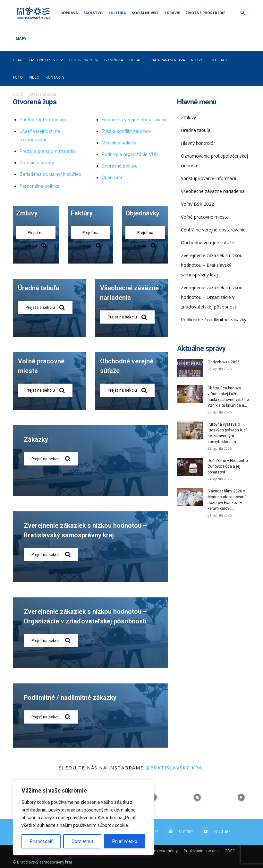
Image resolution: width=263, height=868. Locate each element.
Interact (219, 60)
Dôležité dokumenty (159, 851)
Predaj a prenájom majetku (48, 151)
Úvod (18, 94)
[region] (83, 818)
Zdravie (172, 13)
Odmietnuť (82, 841)
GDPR (230, 851)
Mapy (21, 38)
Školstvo (93, 13)
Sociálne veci (145, 13)
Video (34, 77)
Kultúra (117, 13)
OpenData (112, 178)
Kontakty (55, 77)
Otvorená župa (84, 60)
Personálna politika (39, 186)
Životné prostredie (205, 13)
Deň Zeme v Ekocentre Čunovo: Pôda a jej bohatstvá (228, 466)
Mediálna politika (119, 143)
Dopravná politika (120, 166)
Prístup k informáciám (43, 120)
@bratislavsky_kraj (175, 768)
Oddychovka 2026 (224, 362)
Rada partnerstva (168, 60)
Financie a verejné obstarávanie (135, 120)
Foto (18, 77)
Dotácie (137, 60)
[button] (242, 13)
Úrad (18, 60)
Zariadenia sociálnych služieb (50, 174)
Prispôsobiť (41, 841)
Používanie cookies (201, 851)
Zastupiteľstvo (46, 60)
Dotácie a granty (37, 163)
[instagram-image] (197, 798)
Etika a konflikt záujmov (126, 131)
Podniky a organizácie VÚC (130, 154)
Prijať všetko (125, 841)
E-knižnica (114, 60)
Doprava (69, 13)
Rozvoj (198, 60)
